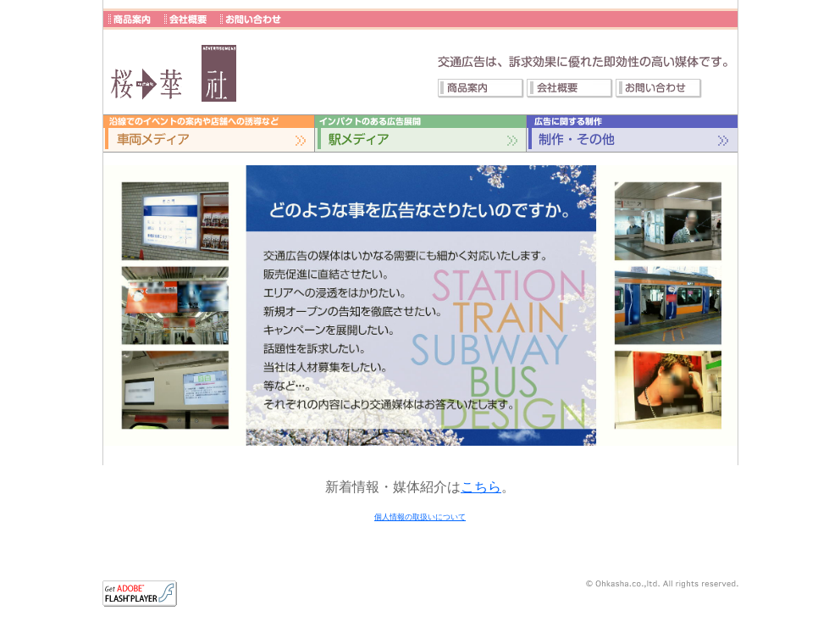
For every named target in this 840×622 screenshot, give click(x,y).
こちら (481, 487)
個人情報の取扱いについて (420, 517)
